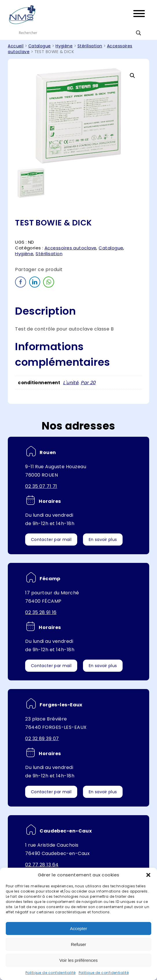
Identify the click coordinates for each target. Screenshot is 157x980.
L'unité (71, 383)
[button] (148, 875)
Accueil (16, 46)
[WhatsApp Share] (49, 282)
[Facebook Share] (21, 282)
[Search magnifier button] (138, 33)
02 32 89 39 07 (42, 739)
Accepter (78, 928)
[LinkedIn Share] (35, 282)
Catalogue (40, 46)
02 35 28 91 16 (41, 612)
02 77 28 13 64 (42, 865)
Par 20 (88, 383)
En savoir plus (103, 540)
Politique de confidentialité (51, 973)
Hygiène (64, 46)
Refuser (78, 944)
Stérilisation (90, 46)
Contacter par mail (51, 540)
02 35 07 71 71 (41, 486)
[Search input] (76, 33)
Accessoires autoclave (70, 248)
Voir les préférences (78, 960)
